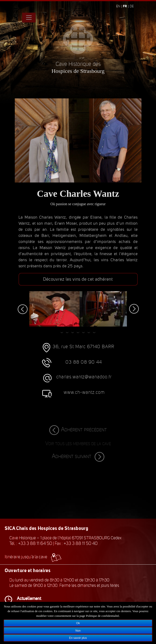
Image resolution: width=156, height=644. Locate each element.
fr (125, 6)
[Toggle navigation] (29, 18)
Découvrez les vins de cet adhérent (78, 279)
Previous (24, 309)
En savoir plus (78, 638)
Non (78, 631)
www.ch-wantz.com (84, 392)
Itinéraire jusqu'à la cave (33, 557)
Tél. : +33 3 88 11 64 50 (31, 543)
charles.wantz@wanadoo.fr (84, 377)
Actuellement (23, 598)
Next (136, 309)
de (132, 6)
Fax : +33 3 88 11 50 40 (76, 543)
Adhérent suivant (78, 456)
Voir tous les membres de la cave (78, 443)
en (118, 6)
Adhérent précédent (78, 429)
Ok (78, 623)
